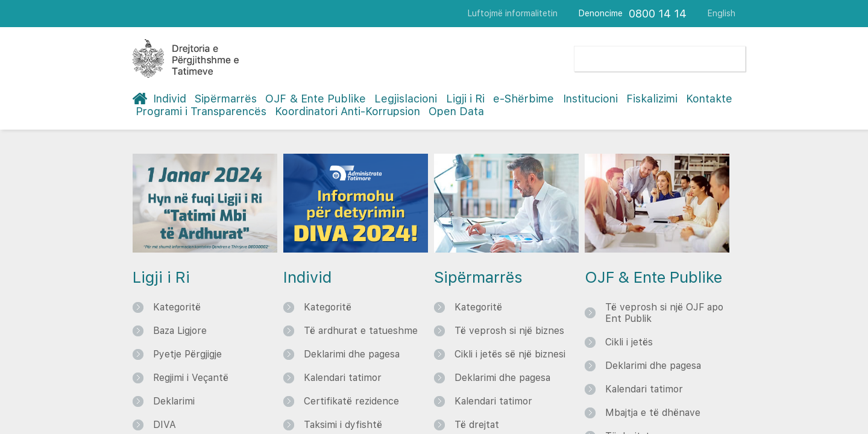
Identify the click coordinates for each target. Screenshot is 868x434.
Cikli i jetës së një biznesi (510, 354)
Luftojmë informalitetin (513, 13)
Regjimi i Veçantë (191, 378)
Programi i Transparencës (201, 111)
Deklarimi (174, 401)
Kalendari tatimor (343, 378)
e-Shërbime (524, 99)
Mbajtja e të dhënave (653, 413)
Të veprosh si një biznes (509, 331)
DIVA (165, 425)
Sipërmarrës (226, 99)
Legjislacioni (406, 99)
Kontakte (709, 99)
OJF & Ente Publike (316, 99)
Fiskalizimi (652, 99)
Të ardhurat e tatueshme (361, 331)
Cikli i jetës (629, 342)
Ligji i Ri (465, 99)
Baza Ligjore (180, 331)
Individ (170, 99)
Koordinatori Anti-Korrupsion (348, 111)
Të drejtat (477, 425)
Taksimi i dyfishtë (343, 425)
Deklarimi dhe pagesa (352, 354)
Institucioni (590, 99)
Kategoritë (177, 307)
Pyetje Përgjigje (187, 354)
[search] (638, 59)
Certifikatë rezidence (351, 401)
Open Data (456, 111)
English (722, 13)
